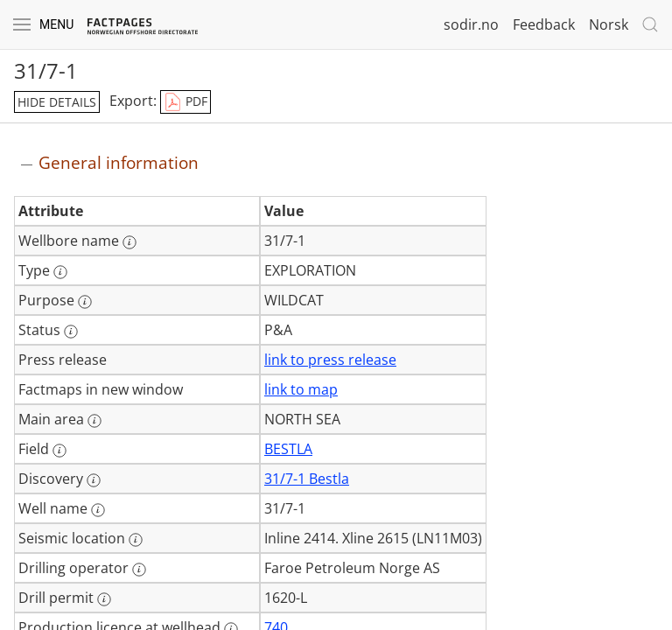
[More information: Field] (59, 451)
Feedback (544, 24)
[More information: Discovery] (94, 480)
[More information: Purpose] (85, 302)
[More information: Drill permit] (104, 599)
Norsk (609, 24)
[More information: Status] (71, 332)
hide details (57, 102)
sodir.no (471, 24)
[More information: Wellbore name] (129, 242)
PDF (185, 102)
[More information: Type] (60, 272)
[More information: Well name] (98, 510)
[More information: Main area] (94, 421)
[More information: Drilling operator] (139, 570)
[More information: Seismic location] (136, 540)
